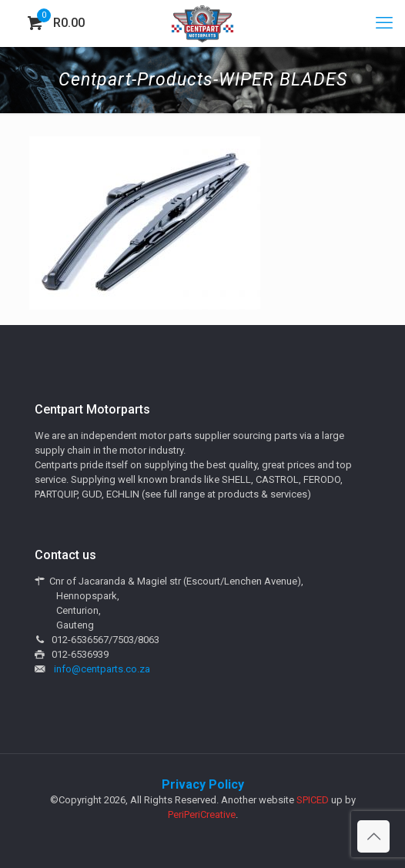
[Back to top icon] (373, 836)
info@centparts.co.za (102, 669)
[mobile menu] (384, 23)
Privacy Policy (203, 784)
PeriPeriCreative (202, 814)
